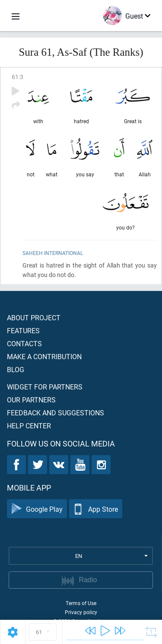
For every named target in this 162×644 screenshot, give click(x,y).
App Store (96, 509)
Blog (16, 369)
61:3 (17, 77)
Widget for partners (45, 387)
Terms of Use (81, 603)
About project (34, 317)
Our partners (31, 400)
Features (23, 330)
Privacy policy (81, 612)
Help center (29, 426)
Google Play (37, 509)
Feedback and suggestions (56, 413)
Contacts (24, 343)
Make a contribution (44, 356)
